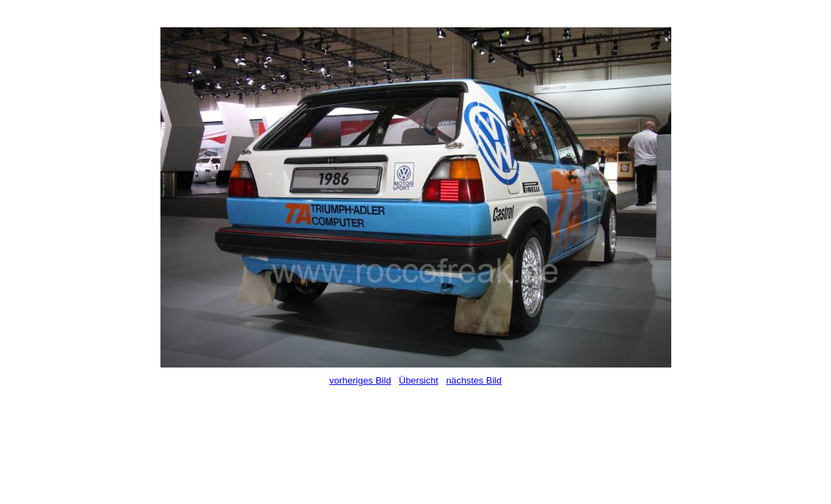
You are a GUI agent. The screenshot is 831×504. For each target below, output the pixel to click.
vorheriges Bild (360, 380)
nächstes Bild (474, 380)
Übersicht (418, 380)
